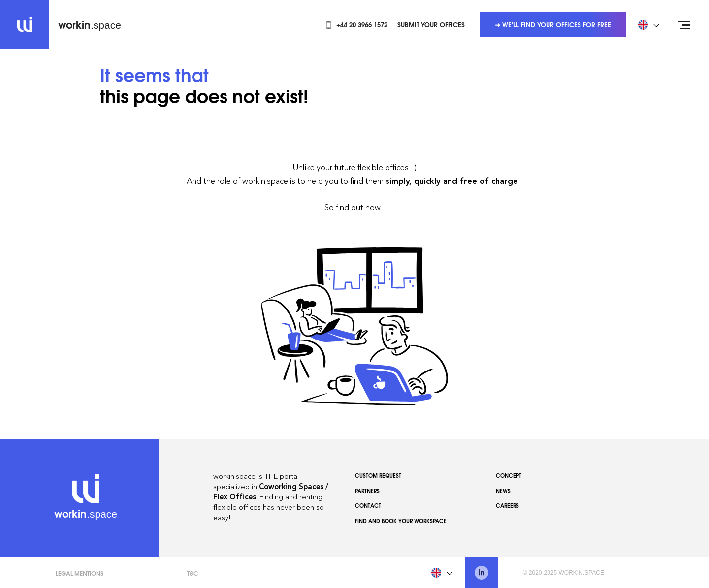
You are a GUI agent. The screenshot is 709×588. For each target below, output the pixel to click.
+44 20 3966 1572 (356, 24)
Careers (507, 505)
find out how (358, 207)
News (503, 491)
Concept (509, 475)
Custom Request (378, 475)
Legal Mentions (80, 573)
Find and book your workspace (401, 521)
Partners (367, 491)
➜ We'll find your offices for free (553, 24)
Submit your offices (431, 24)
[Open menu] (684, 25)
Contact (368, 505)
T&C (193, 573)
